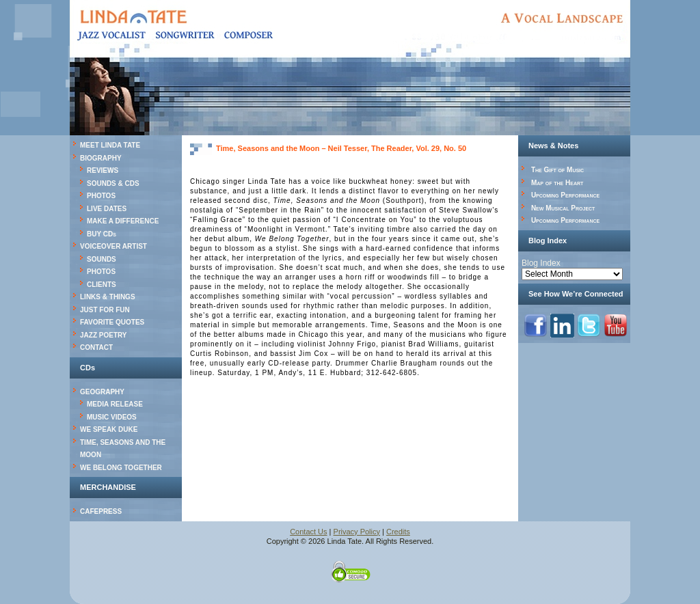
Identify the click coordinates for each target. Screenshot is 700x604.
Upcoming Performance (565, 195)
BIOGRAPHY (101, 158)
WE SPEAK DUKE (109, 429)
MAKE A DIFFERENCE (123, 221)
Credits (398, 532)
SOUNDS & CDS (113, 183)
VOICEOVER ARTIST (113, 246)
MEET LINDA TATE (110, 145)
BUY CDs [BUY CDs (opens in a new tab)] (102, 234)
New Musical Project (563, 208)
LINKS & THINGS (108, 297)
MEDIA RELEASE (115, 404)
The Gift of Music (557, 170)
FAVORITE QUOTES (112, 322)
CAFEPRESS (101, 511)
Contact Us (308, 532)
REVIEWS (103, 170)
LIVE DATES (107, 209)
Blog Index (541, 263)
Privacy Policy (357, 532)
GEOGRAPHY (102, 392)
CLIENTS (102, 285)
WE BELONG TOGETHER (121, 468)
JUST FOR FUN (105, 310)
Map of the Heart (557, 183)
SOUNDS (102, 259)
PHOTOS (101, 196)
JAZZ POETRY (104, 335)
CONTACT (96, 347)
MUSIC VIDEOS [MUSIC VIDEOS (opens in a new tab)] (112, 417)
